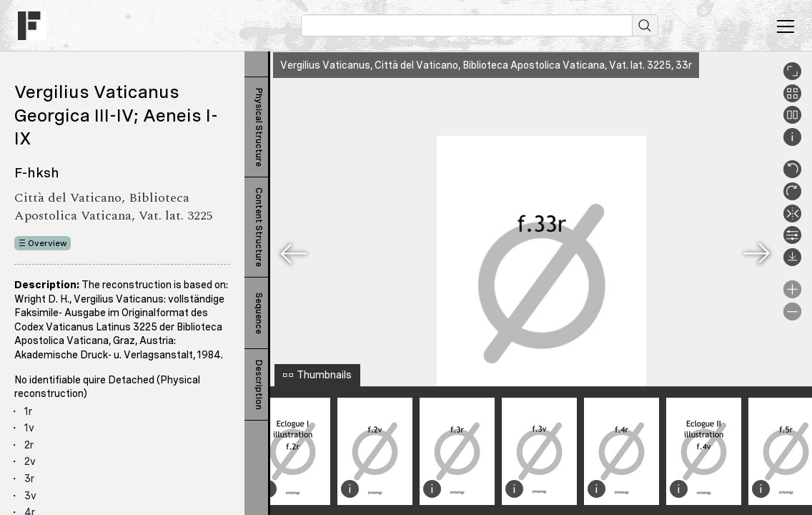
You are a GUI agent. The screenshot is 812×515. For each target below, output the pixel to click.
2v (30, 461)
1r (28, 411)
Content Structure (259, 227)
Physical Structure (259, 127)
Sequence (259, 313)
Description (259, 385)
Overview (48, 243)
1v (29, 428)
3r (29, 479)
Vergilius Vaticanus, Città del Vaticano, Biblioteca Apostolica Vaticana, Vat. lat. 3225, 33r (486, 65)
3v (30, 496)
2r (29, 445)
